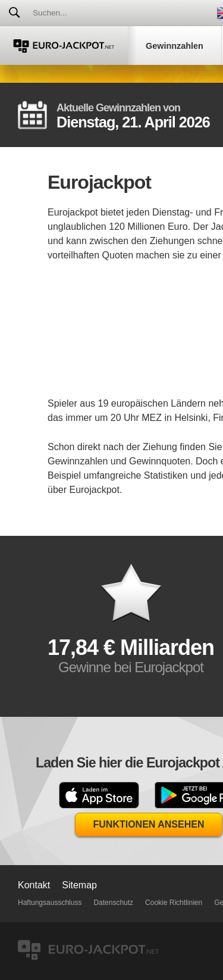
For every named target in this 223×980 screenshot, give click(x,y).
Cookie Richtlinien (174, 903)
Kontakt (34, 885)
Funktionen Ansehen (149, 824)
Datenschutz (113, 903)
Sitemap (79, 885)
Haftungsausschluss (50, 903)
